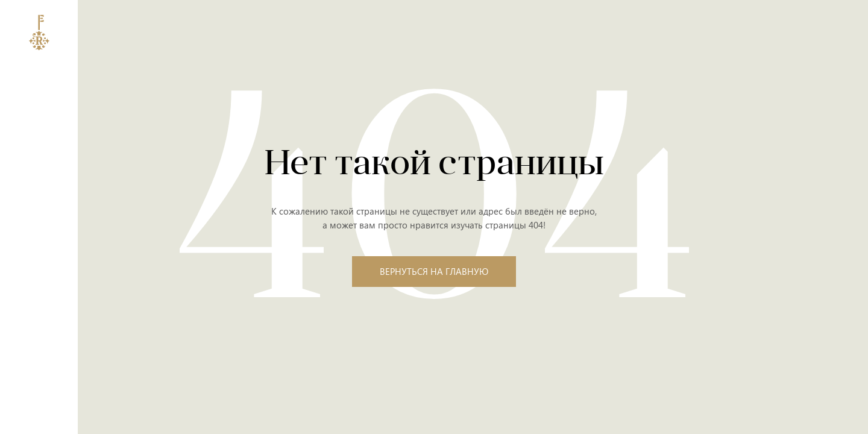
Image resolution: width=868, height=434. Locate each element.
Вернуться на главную (434, 271)
